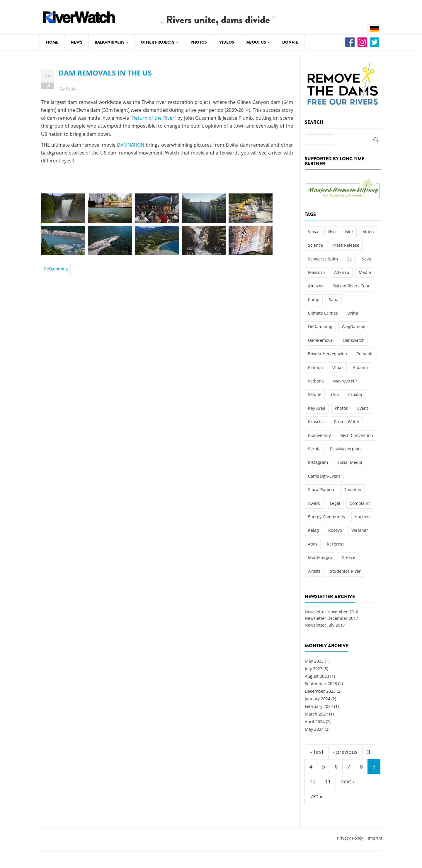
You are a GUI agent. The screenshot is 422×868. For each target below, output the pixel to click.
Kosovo (335, 530)
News (76, 42)
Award (314, 503)
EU (350, 259)
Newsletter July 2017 (325, 625)
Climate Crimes (323, 313)
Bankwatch (354, 340)
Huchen (362, 517)
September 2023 (321, 683)
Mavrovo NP (345, 381)
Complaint (360, 503)
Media (365, 272)
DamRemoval (321, 340)
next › (347, 781)
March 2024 (316, 714)
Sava (366, 259)
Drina (353, 313)
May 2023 (314, 661)
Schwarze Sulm (323, 259)
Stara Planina (321, 489)
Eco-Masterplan (345, 449)
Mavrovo (316, 272)
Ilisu (332, 232)
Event (363, 408)
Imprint (375, 838)
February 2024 (319, 706)
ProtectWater (347, 422)
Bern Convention (357, 435)
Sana (334, 300)
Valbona (316, 381)
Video (368, 232)
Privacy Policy (350, 838)
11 (328, 781)
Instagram (318, 462)
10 (312, 781)
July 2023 (314, 669)
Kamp (314, 300)
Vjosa (313, 232)
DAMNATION (131, 145)
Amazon (316, 286)
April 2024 (315, 722)
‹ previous (345, 752)
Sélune (315, 394)
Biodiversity (319, 435)
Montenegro (320, 557)
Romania (365, 354)
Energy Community (327, 517)
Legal (335, 503)
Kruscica (316, 422)
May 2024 (314, 729)
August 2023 (317, 676)
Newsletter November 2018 (332, 612)
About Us (258, 42)
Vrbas (338, 367)
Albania (360, 367)
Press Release (346, 245)
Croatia (355, 394)
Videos (227, 42)
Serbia (314, 449)
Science (315, 245)
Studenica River (345, 571)
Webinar (360, 530)
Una (335, 394)
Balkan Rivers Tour (352, 286)
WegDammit (354, 326)
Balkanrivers (112, 42)
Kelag (313, 530)
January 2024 (318, 699)
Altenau (342, 272)
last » (316, 796)
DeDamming (56, 269)
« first (317, 752)
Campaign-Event (324, 476)
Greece (348, 557)
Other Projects (159, 42)
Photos (199, 42)
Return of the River (153, 118)
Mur (349, 232)
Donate (290, 42)
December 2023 (320, 691)
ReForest (335, 544)
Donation (352, 489)
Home (52, 42)
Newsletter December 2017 (331, 618)
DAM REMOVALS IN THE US (105, 73)
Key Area (317, 408)
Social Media (350, 462)
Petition (315, 367)
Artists (314, 571)
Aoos (313, 544)
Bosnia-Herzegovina (327, 354)
